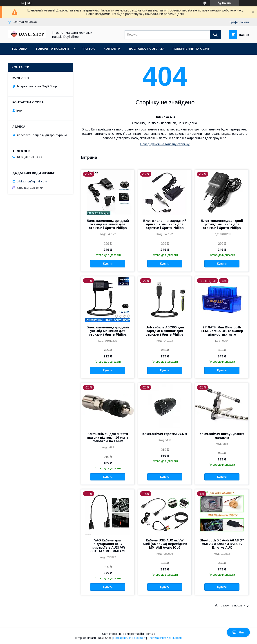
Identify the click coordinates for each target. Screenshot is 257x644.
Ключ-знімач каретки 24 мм (165, 434)
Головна (20, 49)
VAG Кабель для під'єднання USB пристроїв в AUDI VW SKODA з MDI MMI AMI (108, 546)
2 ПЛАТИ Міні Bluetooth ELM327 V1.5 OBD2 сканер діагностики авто (222, 331)
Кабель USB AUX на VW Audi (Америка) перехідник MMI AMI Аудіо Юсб (165, 544)
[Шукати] (215, 35)
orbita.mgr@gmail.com (32, 181)
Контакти (112, 49)
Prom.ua (150, 634)
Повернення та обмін (191, 49)
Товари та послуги (52, 49)
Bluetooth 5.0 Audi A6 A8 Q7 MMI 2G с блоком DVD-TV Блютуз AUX (222, 544)
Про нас (88, 49)
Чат (238, 632)
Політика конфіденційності (165, 638)
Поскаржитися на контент (129, 638)
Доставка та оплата (146, 49)
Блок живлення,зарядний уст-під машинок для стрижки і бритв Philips (108, 224)
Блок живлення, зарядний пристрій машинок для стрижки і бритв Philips (165, 224)
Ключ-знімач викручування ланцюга (222, 436)
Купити (108, 264)
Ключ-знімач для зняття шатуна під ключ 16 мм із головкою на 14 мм (108, 438)
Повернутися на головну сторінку (165, 144)
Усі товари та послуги (230, 605)
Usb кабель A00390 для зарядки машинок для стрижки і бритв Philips (165, 331)
